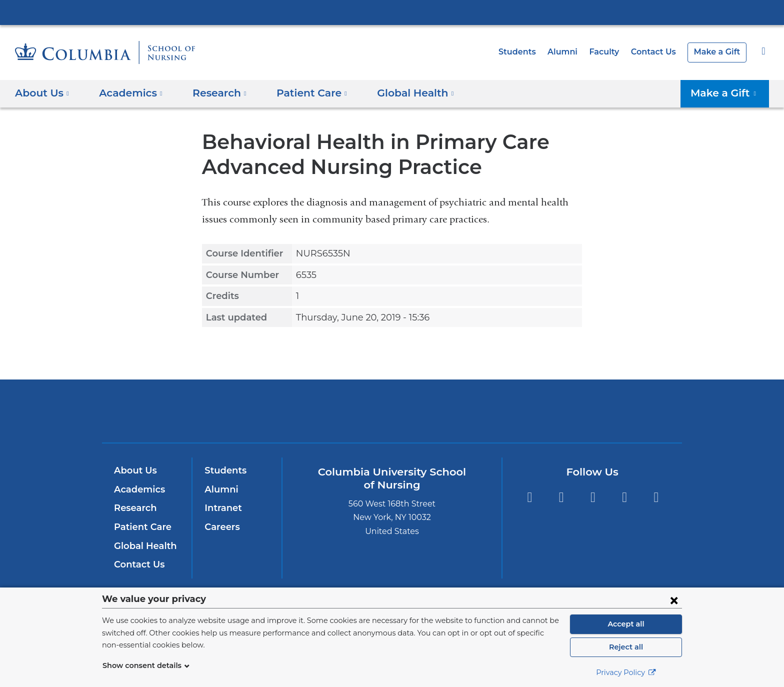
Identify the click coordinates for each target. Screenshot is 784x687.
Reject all (626, 647)
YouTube (625, 497)
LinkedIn (656, 497)
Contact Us (658, 52)
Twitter (593, 497)
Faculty (611, 52)
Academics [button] (127, 93)
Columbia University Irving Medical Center (392, 12)
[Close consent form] (674, 600)
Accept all (626, 624)
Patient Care (140, 527)
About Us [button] (42, 93)
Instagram (561, 497)
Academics (138, 489)
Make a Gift (719, 52)
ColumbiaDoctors (536, 411)
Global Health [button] (399, 93)
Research (134, 508)
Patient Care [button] (301, 93)
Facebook (529, 497)
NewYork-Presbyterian (392, 417)
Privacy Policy (626, 672)
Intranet (221, 508)
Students (529, 52)
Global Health (143, 546)
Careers (221, 527)
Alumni (572, 52)
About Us (134, 470)
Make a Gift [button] (728, 93)
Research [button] (212, 93)
